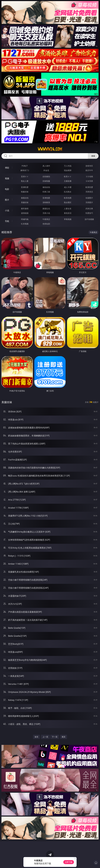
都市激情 (25, 209)
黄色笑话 (68, 213)
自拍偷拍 (46, 176)
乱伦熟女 (68, 192)
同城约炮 (25, 219)
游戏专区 (89, 166)
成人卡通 (68, 187)
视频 (7, 178)
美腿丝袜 (25, 202)
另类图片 (89, 202)
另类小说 (46, 213)
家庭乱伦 (46, 209)
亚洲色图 (46, 198)
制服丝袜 (25, 192)
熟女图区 (68, 202)
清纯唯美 (46, 202)
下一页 (55, 737)
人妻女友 (68, 209)
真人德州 (46, 166)
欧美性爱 (89, 187)
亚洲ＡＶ (25, 176)
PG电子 (25, 166)
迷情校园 (25, 213)
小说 (7, 210)
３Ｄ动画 (89, 176)
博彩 (7, 168)
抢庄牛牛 (89, 170)
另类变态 (89, 192)
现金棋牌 (68, 170)
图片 (7, 200)
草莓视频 (68, 219)
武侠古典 (89, 209)
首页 (36, 737)
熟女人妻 (25, 181)
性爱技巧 (89, 213)
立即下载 (69, 862)
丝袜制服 (46, 181)
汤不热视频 (89, 219)
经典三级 (46, 192)
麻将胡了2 (25, 170)
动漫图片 (89, 198)
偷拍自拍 (46, 187)
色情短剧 (46, 224)
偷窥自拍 (25, 198)
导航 (7, 221)
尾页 (64, 737)
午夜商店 (46, 219)
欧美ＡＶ (68, 176)
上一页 (45, 737)
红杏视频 (25, 224)
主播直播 (68, 181)
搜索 (93, 156)
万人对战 (68, 166)
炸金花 (46, 170)
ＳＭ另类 (89, 181)
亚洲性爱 (25, 187)
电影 (7, 189)
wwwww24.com (50, 149)
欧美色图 (68, 198)
